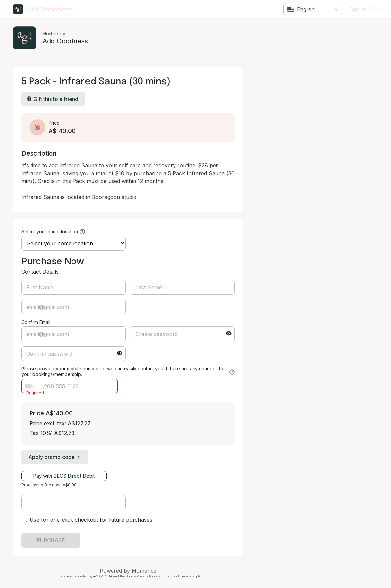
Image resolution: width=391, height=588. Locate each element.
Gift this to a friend (52, 99)
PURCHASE (51, 540)
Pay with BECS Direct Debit (64, 476)
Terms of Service (178, 576)
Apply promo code (55, 457)
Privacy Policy (147, 576)
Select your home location (50, 231)
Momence (144, 571)
